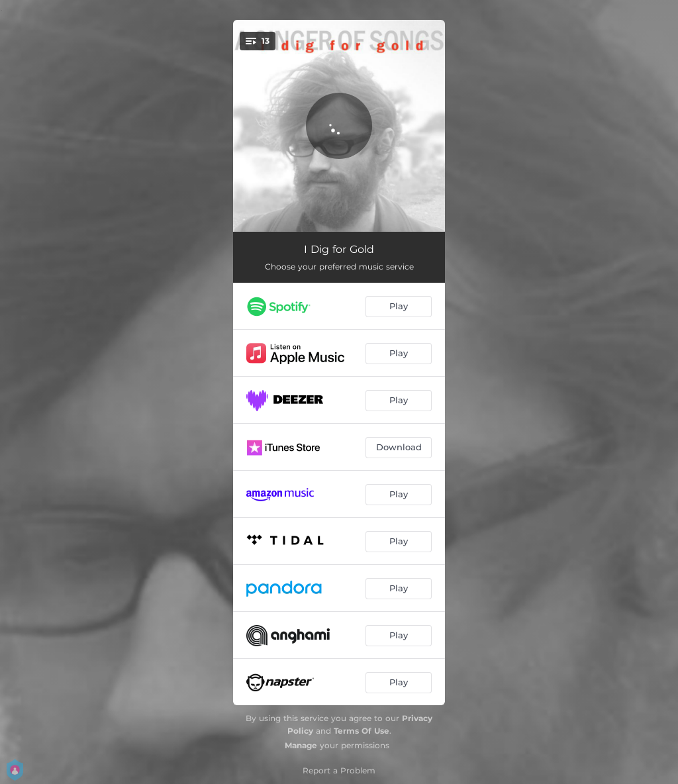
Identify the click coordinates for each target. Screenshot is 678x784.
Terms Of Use (362, 731)
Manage (301, 745)
